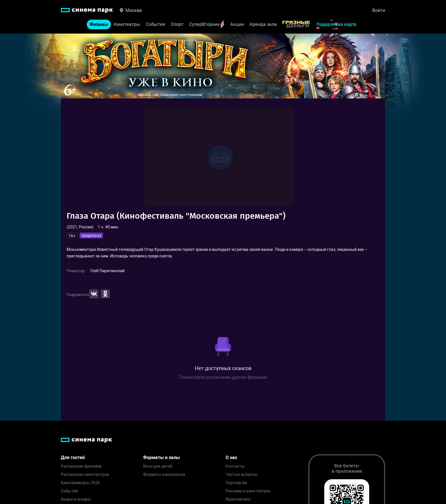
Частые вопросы (242, 475)
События (155, 24)
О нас (231, 457)
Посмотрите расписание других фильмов (223, 377)
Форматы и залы (161, 457)
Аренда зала (263, 24)
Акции (237, 24)
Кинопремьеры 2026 (80, 483)
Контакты (235, 466)
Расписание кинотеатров (85, 475)
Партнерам (236, 483)
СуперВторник (207, 24)
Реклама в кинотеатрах (248, 491)
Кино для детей (158, 466)
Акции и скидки (76, 499)
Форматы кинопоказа (164, 475)
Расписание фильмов (81, 466)
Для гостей (73, 457)
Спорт (177, 24)
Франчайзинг (238, 499)
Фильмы (99, 24)
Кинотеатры (127, 24)
